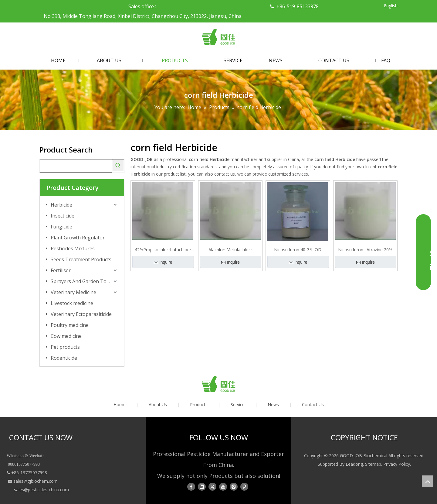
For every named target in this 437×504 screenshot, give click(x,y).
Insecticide (63, 216)
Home (120, 405)
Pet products (65, 347)
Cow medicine (66, 336)
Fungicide (61, 227)
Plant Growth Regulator (78, 238)
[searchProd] (76, 166)
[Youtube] (223, 487)
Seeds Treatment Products (81, 259)
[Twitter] (212, 487)
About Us (158, 405)
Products (199, 405)
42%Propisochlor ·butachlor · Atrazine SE (163, 250)
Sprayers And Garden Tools (82, 281)
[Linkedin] (202, 487)
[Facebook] (191, 487)
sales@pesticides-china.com (41, 490)
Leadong (354, 464)
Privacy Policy (397, 464)
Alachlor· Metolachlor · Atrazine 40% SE (230, 250)
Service (238, 405)
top (428, 481)
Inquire (163, 262)
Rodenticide (64, 358)
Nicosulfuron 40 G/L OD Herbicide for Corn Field (298, 250)
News (273, 405)
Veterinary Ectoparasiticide (81, 314)
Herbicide (61, 205)
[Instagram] (234, 487)
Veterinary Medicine (73, 292)
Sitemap (373, 464)
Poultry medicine (70, 325)
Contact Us (313, 405)
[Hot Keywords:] (118, 165)
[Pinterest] (244, 487)
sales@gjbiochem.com (36, 481)
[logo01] (218, 384)
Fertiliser (61, 270)
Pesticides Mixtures (73, 249)
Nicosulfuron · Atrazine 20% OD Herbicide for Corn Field (365, 250)
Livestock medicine (72, 303)
